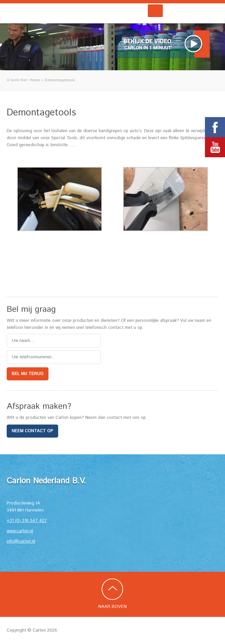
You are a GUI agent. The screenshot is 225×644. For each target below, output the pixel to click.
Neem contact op (32, 431)
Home (35, 80)
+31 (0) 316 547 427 (27, 521)
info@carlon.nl (21, 541)
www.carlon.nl (20, 531)
